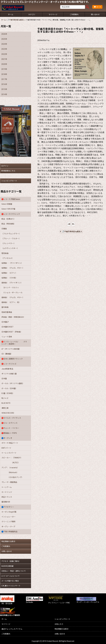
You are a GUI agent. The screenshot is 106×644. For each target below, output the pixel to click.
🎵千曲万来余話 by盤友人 (71, 232)
